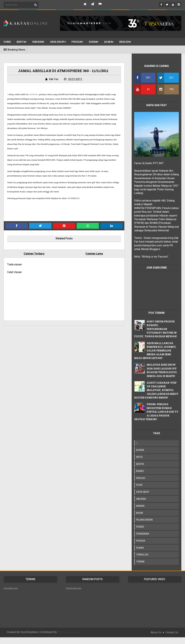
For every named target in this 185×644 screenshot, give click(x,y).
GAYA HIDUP (143, 492)
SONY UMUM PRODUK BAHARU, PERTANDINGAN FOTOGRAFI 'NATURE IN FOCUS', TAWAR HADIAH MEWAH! (155, 329)
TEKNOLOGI (142, 555)
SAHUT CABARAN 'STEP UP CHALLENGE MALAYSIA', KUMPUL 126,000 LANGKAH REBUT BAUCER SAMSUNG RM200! (156, 390)
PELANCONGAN (144, 520)
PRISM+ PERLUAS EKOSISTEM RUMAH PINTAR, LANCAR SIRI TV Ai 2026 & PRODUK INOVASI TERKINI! (156, 412)
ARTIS (139, 457)
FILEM (139, 485)
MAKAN (140, 506)
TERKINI (140, 562)
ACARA (108, 42)
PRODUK (77, 42)
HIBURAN (141, 499)
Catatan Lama (94, 254)
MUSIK (140, 513)
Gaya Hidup (57, 42)
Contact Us (172, 632)
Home (7, 42)
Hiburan (38, 42)
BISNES (140, 471)
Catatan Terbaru (34, 254)
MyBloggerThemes (69, 632)
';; (137, 443)
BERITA (21, 42)
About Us (156, 632)
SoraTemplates (29, 632)
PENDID (140, 527)
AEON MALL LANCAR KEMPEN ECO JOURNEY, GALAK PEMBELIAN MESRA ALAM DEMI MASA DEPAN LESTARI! (155, 351)
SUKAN (93, 42)
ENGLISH (125, 42)
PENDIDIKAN (143, 534)
